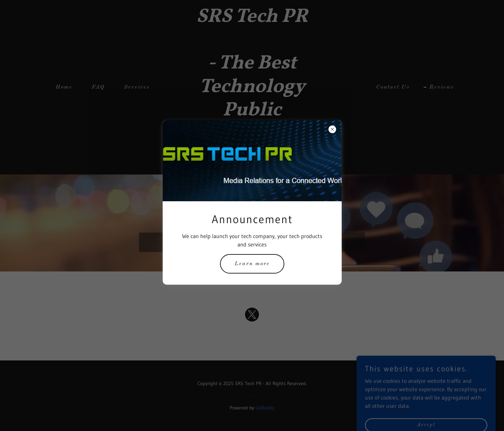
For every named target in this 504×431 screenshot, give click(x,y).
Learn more (252, 264)
